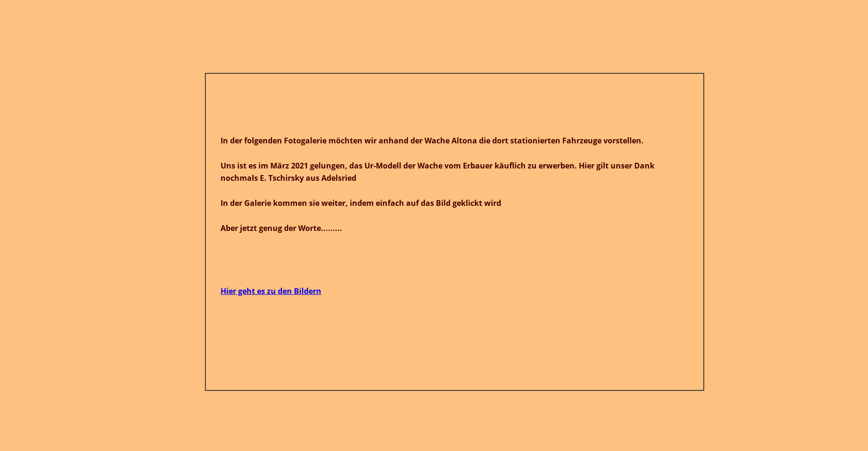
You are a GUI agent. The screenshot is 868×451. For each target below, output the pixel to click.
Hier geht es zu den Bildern (271, 291)
